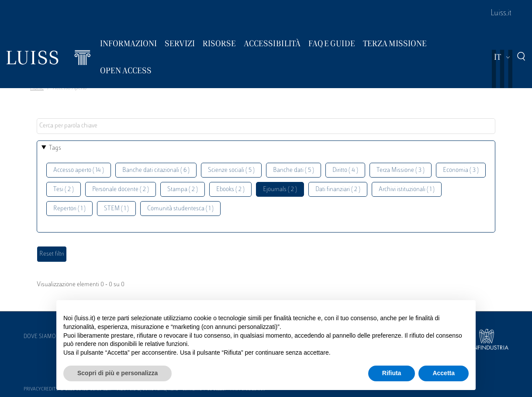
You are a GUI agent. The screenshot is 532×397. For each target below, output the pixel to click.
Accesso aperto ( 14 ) (79, 170)
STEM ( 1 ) (116, 209)
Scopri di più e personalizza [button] (117, 373)
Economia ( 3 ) (461, 170)
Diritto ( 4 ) (345, 170)
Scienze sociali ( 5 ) (231, 170)
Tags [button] (55, 148)
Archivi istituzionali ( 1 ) (407, 190)
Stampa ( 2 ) (183, 190)
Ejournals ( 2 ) (280, 190)
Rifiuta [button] (392, 373)
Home (37, 88)
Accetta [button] (444, 373)
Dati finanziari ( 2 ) (338, 190)
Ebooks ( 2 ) (230, 190)
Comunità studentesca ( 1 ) (180, 209)
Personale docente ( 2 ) (121, 190)
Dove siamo (40, 337)
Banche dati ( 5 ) (294, 170)
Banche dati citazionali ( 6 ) (156, 170)
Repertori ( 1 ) (69, 209)
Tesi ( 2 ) (64, 190)
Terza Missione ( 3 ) (401, 170)
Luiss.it (501, 14)
